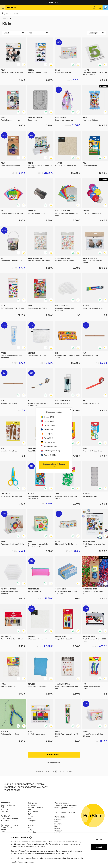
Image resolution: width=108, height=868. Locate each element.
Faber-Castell (33, 832)
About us (4, 809)
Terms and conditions (9, 825)
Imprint (4, 829)
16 (49, 771)
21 (61, 771)
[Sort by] (96, 33)
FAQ (2, 807)
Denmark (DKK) (48, 425)
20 (58, 771)
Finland (57, 826)
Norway (57, 822)
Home (4, 19)
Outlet (30, 816)
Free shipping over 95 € (54, 2)
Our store (5, 812)
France (57, 828)
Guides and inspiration (10, 818)
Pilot (29, 828)
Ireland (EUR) (47, 434)
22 (63, 771)
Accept (99, 847)
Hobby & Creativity (35, 807)
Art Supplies (32, 805)
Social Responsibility (9, 820)
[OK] (54, 13)
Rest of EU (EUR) (48, 455)
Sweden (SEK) (47, 417)
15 (46, 771)
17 (51, 771)
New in (30, 818)
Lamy (30, 830)
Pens (30, 810)
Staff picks (32, 821)
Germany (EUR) (48, 442)
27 (68, 771)
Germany (58, 831)
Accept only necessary (27, 862)
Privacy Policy (6, 827)
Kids (10, 19)
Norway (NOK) (47, 421)
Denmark (58, 824)
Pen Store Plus (7, 816)
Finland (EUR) (47, 430)
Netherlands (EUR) (49, 447)
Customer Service (8, 805)
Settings (99, 839)
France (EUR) (47, 438)
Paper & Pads (33, 812)
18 (53, 771)
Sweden (58, 819)
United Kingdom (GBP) (50, 451)
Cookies (4, 832)
